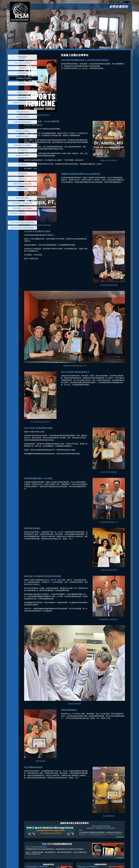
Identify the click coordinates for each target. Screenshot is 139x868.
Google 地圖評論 (95, 71)
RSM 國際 (69, 841)
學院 (74, 841)
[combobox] (124, 2)
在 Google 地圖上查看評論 (53, 115)
